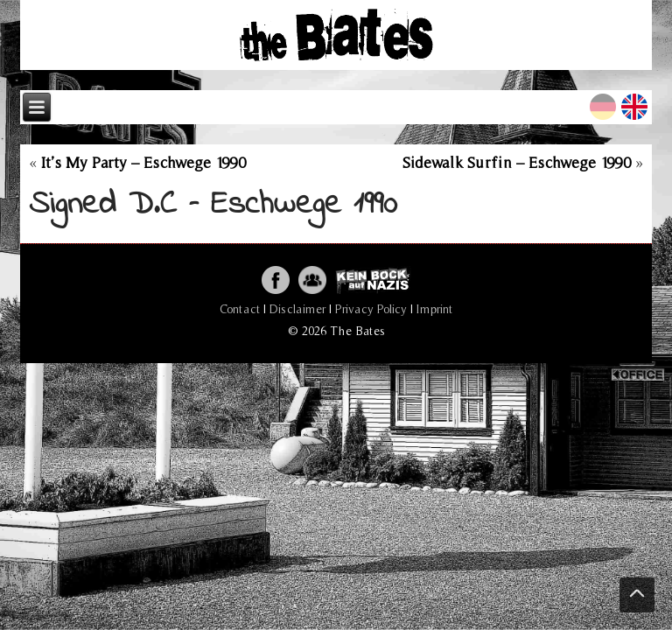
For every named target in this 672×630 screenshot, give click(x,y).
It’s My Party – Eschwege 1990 (143, 162)
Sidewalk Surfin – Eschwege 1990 (517, 162)
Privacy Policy (371, 309)
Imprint (434, 309)
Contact (240, 309)
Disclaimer (297, 309)
